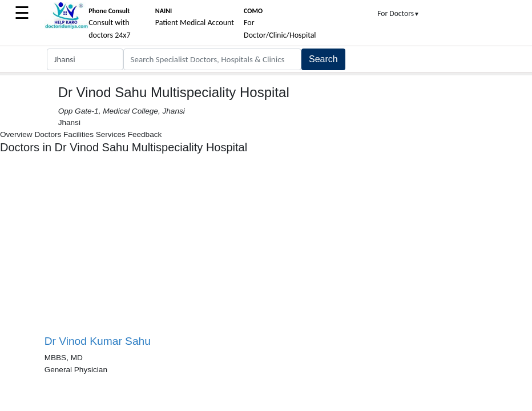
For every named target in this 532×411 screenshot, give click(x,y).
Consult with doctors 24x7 (109, 23)
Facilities (78, 134)
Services (111, 134)
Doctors (48, 134)
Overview (16, 134)
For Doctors (398, 13)
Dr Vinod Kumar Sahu (98, 341)
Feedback (145, 134)
